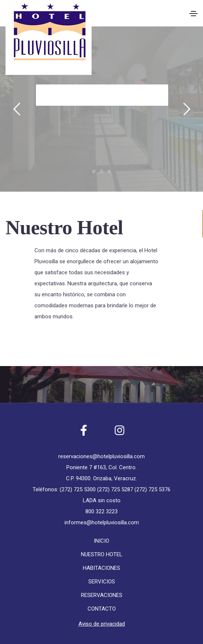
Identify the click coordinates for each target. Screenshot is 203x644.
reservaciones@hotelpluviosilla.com (101, 456)
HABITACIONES (101, 568)
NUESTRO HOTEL (102, 554)
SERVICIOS (102, 582)
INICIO (101, 541)
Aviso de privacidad (102, 624)
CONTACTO (102, 609)
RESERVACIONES (102, 595)
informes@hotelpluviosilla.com (102, 522)
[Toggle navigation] (193, 14)
